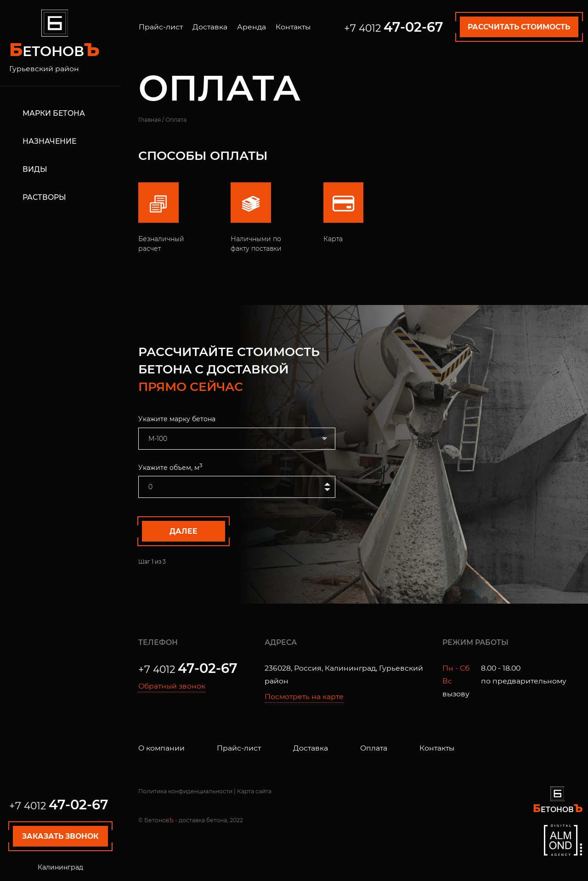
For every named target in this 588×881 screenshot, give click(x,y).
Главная (150, 120)
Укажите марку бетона (177, 419)
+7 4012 (59, 806)
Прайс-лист (161, 27)
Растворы (44, 197)
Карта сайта (254, 791)
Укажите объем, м (170, 467)
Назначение (49, 141)
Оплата (374, 748)
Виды (35, 169)
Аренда (252, 27)
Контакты (293, 27)
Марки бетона (54, 113)
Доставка (210, 27)
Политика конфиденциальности (185, 791)
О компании (161, 748)
